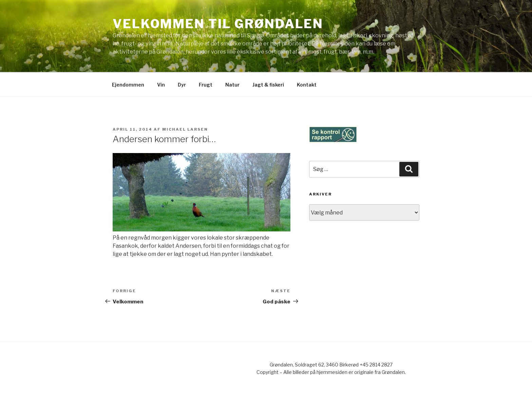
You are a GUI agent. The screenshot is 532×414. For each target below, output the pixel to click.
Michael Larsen (185, 129)
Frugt (206, 85)
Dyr (182, 85)
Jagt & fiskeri (268, 85)
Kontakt (307, 85)
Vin (161, 85)
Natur (232, 85)
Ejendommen (128, 85)
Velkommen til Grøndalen (218, 24)
